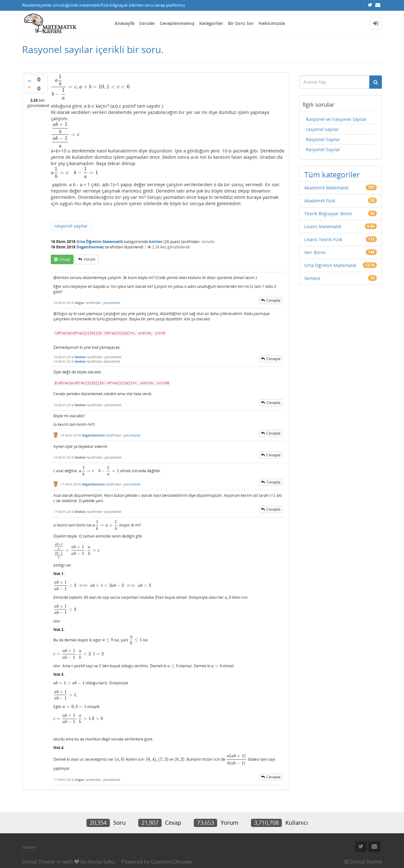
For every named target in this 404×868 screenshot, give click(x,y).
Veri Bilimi (315, 252)
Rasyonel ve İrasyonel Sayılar (336, 119)
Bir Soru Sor (241, 23)
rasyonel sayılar (322, 129)
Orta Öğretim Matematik (100, 242)
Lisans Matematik (323, 226)
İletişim (29, 847)
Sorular (147, 23)
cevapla (273, 300)
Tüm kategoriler (332, 174)
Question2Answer (172, 862)
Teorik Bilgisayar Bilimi (328, 214)
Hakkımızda (272, 23)
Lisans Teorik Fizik (323, 239)
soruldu (208, 242)
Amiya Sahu (101, 862)
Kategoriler (211, 23)
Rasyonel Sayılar (323, 139)
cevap (65, 259)
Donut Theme (39, 862)
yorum (89, 259)
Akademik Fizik (320, 201)
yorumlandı (112, 303)
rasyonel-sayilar (71, 226)
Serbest (312, 278)
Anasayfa (125, 23)
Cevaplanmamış (177, 23)
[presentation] (90, 87)
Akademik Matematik (326, 188)
